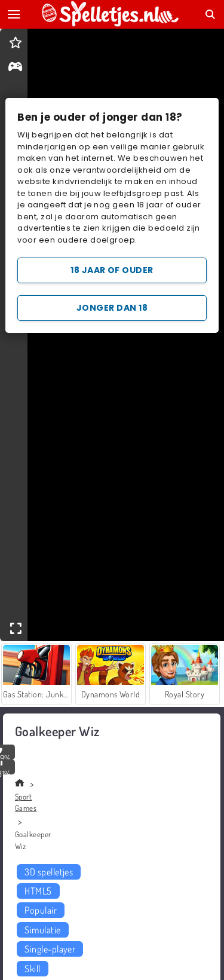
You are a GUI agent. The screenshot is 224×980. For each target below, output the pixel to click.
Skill (32, 969)
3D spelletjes (49, 872)
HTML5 (38, 891)
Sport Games (26, 803)
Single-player (50, 949)
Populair (41, 910)
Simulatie (42, 930)
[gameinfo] (15, 68)
